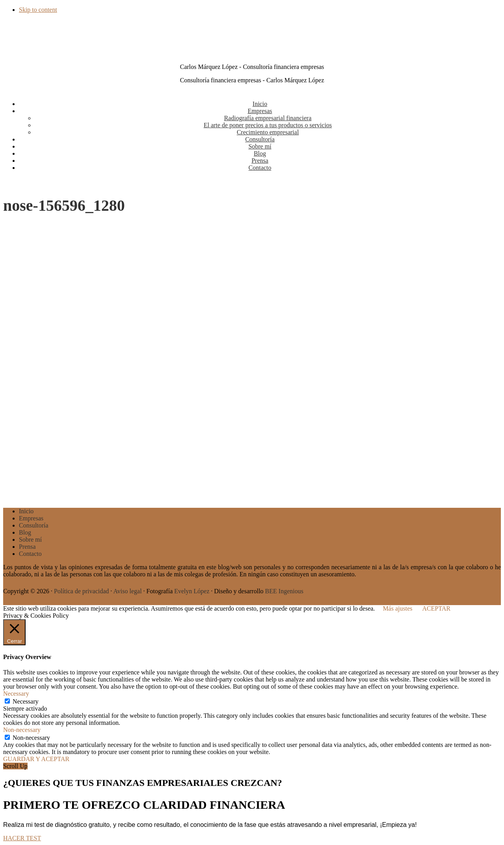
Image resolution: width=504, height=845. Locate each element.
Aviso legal (128, 591)
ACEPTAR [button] (436, 608)
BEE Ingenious (284, 591)
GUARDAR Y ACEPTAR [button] (36, 759)
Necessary (26, 701)
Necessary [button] (16, 694)
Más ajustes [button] (397, 608)
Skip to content (38, 10)
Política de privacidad (82, 591)
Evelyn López (192, 591)
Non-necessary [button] (22, 730)
